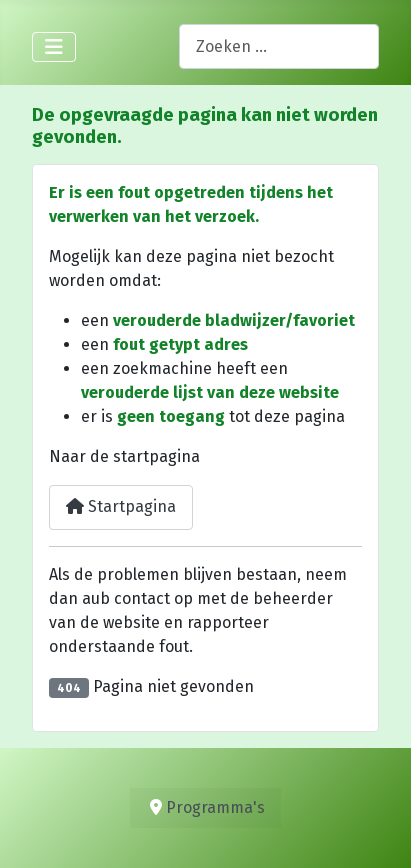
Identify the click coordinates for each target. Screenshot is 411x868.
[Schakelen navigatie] (54, 47)
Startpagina (121, 506)
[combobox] (279, 46)
